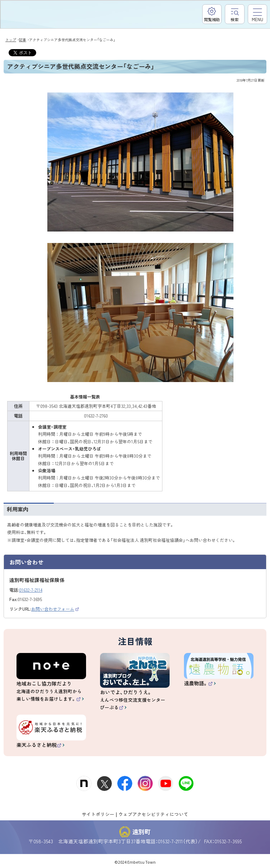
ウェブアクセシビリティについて (153, 814)
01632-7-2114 (31, 590)
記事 (23, 40)
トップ (11, 40)
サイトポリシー (98, 814)
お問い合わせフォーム (55, 609)
